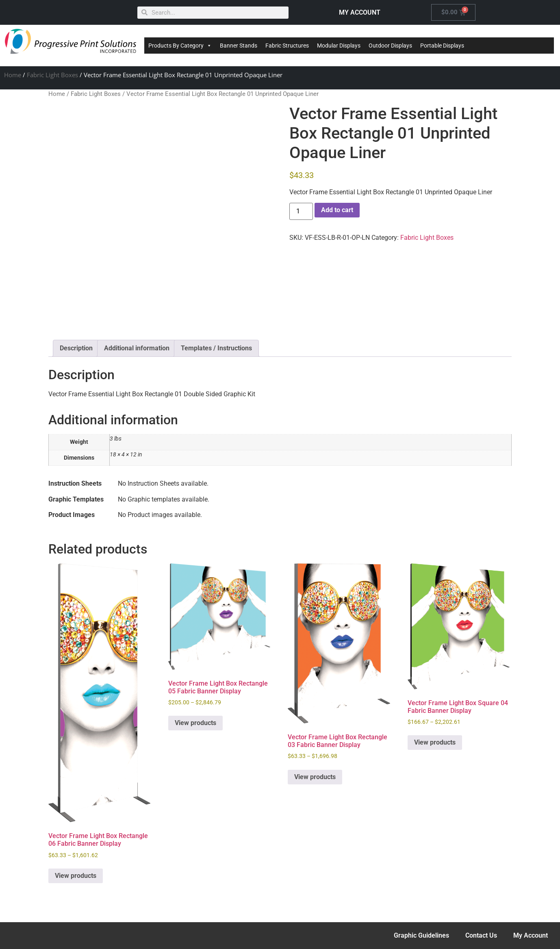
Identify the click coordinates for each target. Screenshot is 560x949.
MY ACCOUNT (360, 12)
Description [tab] (76, 348)
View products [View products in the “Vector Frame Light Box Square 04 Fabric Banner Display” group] (435, 742)
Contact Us (481, 935)
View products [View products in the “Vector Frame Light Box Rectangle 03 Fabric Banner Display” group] (315, 777)
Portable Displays (442, 46)
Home (13, 75)
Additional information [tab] (137, 348)
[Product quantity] (301, 211)
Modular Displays (339, 46)
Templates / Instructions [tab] (216, 348)
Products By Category (180, 46)
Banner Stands (239, 46)
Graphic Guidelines (421, 935)
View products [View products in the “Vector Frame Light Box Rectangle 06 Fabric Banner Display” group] (76, 876)
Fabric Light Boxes (52, 75)
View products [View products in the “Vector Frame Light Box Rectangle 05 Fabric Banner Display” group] (195, 723)
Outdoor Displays (390, 46)
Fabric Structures (287, 46)
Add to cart (337, 210)
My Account (531, 935)
